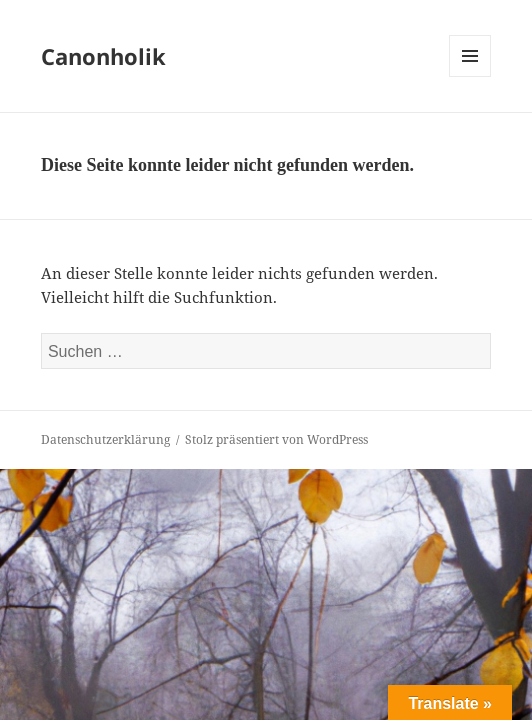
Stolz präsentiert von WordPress (276, 439)
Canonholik (103, 56)
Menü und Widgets (470, 76)
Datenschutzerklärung (105, 439)
